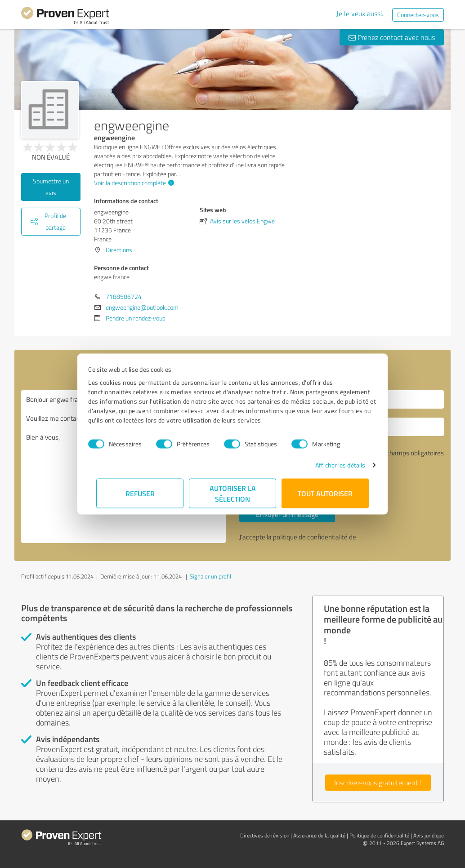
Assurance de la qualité (319, 835)
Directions (119, 250)
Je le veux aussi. (360, 13)
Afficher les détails (332, 465)
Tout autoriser (325, 493)
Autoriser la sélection (233, 493)
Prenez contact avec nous (392, 37)
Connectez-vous (418, 15)
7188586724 (124, 296)
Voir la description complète (133, 183)
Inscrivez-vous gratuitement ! (378, 783)
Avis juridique (429, 835)
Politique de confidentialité (379, 835)
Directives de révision (265, 835)
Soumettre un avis (51, 187)
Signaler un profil (210, 576)
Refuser (140, 493)
